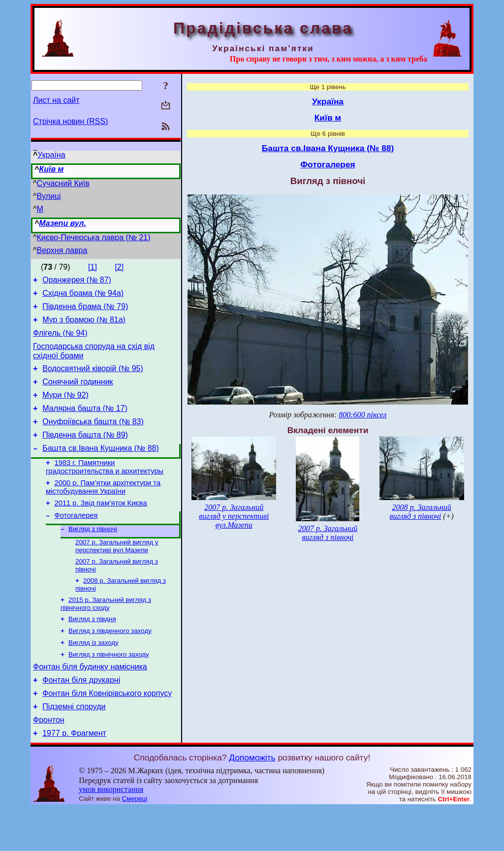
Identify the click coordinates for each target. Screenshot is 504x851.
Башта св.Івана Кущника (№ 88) (101, 467)
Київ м (51, 169)
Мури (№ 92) (65, 408)
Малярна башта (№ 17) (85, 423)
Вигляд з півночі (93, 555)
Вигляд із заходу (94, 676)
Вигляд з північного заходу (109, 688)
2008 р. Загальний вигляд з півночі (421, 512)
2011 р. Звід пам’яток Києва (101, 527)
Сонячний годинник (78, 394)
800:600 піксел (362, 415)
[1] (93, 267)
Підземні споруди (74, 746)
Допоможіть (252, 800)
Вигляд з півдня (92, 650)
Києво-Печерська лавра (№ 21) (94, 237)
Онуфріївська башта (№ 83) (93, 438)
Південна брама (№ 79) (85, 311)
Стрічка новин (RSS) (70, 121)
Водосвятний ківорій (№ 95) (93, 379)
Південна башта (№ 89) (85, 453)
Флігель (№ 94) (60, 340)
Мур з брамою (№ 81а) (84, 326)
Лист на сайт (56, 100)
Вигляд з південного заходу (110, 663)
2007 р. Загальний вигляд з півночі (328, 533)
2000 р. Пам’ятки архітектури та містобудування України (103, 509)
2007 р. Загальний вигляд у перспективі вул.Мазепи (117, 573)
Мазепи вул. (63, 223)
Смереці (135, 841)
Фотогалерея (76, 540)
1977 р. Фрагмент (74, 776)
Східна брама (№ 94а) (83, 296)
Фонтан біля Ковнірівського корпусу (107, 732)
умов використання (111, 832)
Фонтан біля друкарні (81, 717)
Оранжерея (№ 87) (77, 281)
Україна (51, 155)
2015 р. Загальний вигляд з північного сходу (106, 634)
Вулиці (49, 196)
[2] (119, 267)
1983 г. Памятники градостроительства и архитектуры (105, 488)
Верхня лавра (62, 250)
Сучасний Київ (63, 183)
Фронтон (49, 761)
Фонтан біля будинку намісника (90, 702)
